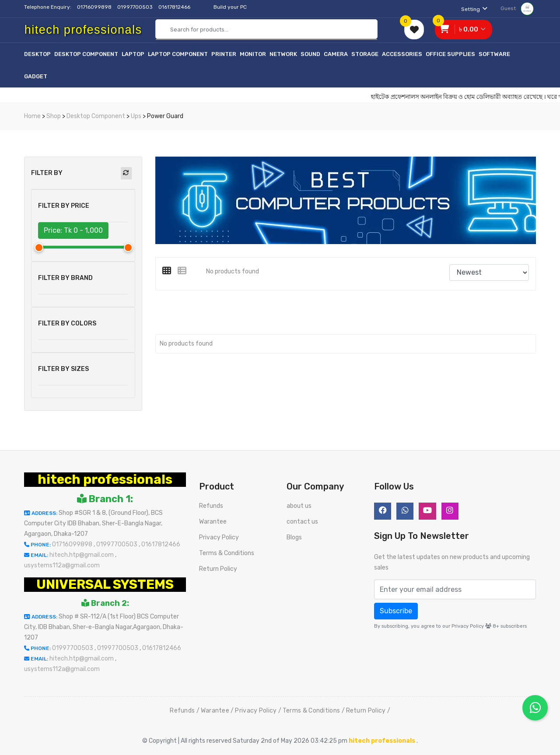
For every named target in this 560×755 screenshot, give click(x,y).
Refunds (211, 506)
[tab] (170, 271)
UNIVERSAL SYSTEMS (105, 584)
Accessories (402, 54)
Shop (54, 116)
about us (299, 506)
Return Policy (218, 569)
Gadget (36, 76)
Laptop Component (178, 54)
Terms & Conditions (227, 553)
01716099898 (95, 7)
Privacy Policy (219, 537)
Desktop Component (86, 54)
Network (283, 54)
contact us (302, 522)
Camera (336, 54)
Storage (365, 54)
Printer (224, 54)
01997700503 (136, 7)
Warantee (213, 522)
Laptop (133, 54)
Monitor (253, 54)
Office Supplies (450, 54)
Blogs (294, 537)
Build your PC (230, 7)
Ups (136, 116)
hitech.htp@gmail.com (82, 555)
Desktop (37, 54)
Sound (310, 54)
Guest (517, 8)
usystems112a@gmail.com (62, 565)
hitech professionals (105, 479)
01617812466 (175, 7)
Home (32, 116)
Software (494, 54)
